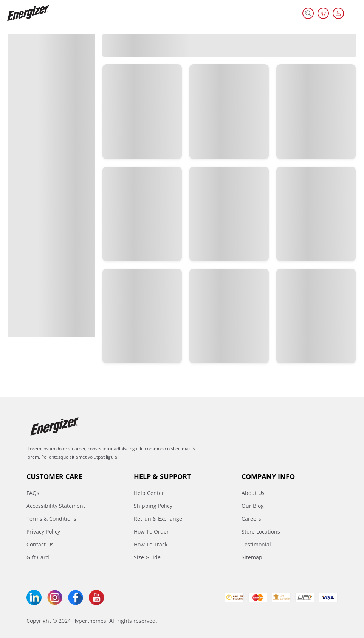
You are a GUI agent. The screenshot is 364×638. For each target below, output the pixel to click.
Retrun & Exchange (158, 519)
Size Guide (147, 557)
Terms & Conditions (51, 519)
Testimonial (256, 544)
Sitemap (252, 557)
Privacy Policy (43, 531)
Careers (251, 519)
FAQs (33, 493)
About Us (253, 493)
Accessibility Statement (56, 506)
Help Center (149, 493)
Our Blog (253, 506)
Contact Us (40, 544)
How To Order (151, 531)
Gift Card (38, 557)
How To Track (151, 544)
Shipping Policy (153, 506)
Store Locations (261, 531)
